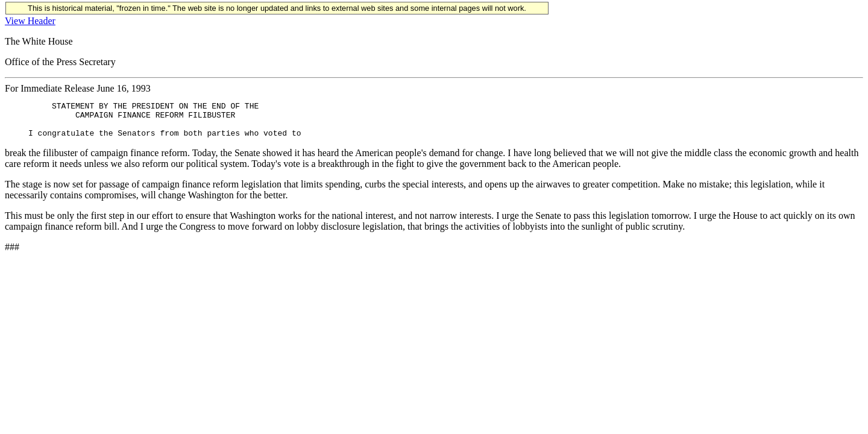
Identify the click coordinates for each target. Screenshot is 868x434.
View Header (30, 21)
